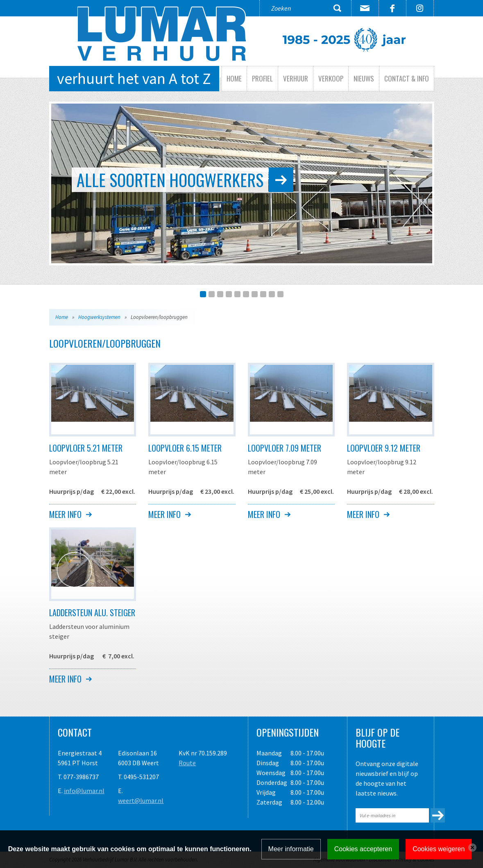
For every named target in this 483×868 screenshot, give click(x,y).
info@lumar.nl (84, 791)
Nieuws (364, 78)
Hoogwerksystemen (99, 317)
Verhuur (296, 78)
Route (187, 763)
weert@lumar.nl (141, 800)
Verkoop (331, 78)
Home (234, 78)
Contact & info (407, 78)
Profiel (262, 78)
